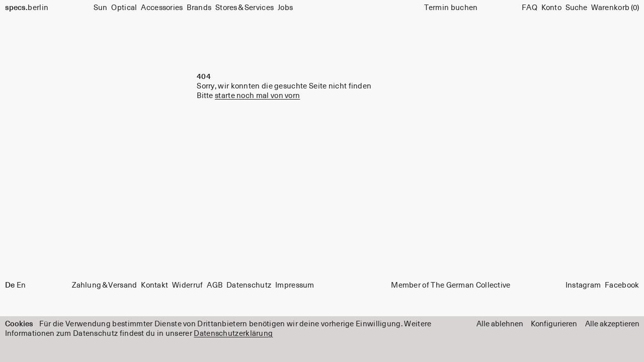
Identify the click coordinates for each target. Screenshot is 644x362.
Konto (552, 8)
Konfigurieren (554, 324)
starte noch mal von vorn (257, 96)
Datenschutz (249, 286)
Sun (101, 8)
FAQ (530, 8)
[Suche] (576, 8)
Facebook (622, 286)
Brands (199, 8)
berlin (27, 8)
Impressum (295, 286)
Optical (124, 8)
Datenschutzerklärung (233, 334)
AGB (215, 286)
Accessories (162, 8)
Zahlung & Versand (104, 286)
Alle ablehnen (500, 324)
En (21, 286)
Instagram (583, 286)
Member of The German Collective (451, 286)
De (10, 286)
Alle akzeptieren (612, 324)
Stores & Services (245, 8)
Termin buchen (451, 8)
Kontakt (154, 286)
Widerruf (187, 286)
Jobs (285, 8)
